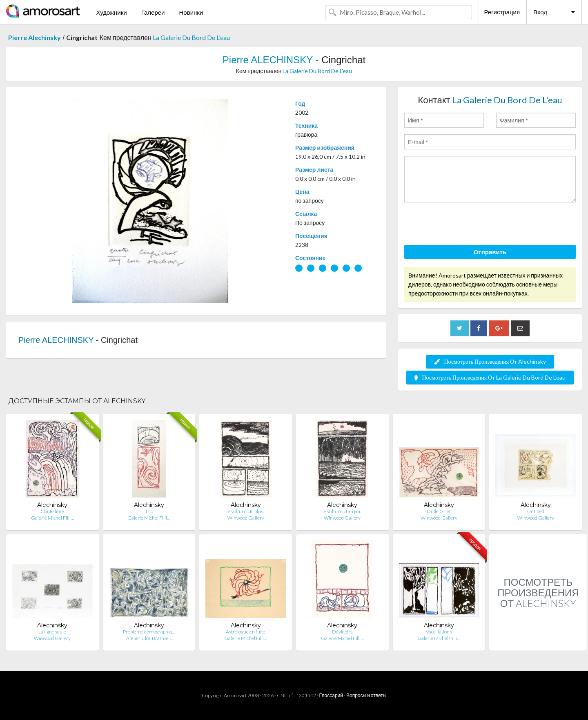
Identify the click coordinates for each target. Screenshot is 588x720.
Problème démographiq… (149, 632)
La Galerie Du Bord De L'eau (191, 37)
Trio (149, 511)
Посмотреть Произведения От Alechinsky (490, 361)
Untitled (536, 511)
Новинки (191, 12)
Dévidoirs (342, 632)
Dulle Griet (439, 511)
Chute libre (52, 511)
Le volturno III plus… (246, 511)
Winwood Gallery (246, 518)
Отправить (490, 252)
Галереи (153, 12)
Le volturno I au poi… (342, 511)
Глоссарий (331, 695)
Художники (111, 12)
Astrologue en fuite (246, 632)
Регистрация (502, 12)
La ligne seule (52, 632)
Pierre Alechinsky (35, 37)
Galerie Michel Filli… (52, 518)
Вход (540, 12)
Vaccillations (439, 632)
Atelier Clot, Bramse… (149, 638)
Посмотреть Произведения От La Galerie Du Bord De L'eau (490, 377)
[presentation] (466, 225)
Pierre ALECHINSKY (268, 60)
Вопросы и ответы (366, 695)
